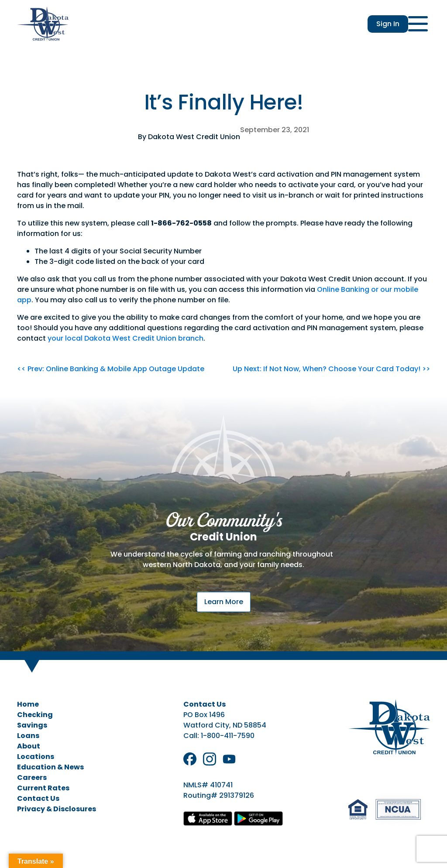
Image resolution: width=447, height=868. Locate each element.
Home (28, 704)
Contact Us (38, 798)
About (29, 746)
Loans (28, 736)
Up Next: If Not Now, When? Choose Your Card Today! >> (331, 369)
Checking (35, 715)
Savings (32, 725)
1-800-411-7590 (228, 736)
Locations (36, 757)
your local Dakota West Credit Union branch (126, 338)
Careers (32, 777)
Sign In (388, 24)
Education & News (50, 767)
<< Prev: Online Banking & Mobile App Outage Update (111, 369)
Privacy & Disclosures (57, 809)
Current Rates (43, 788)
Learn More (224, 602)
